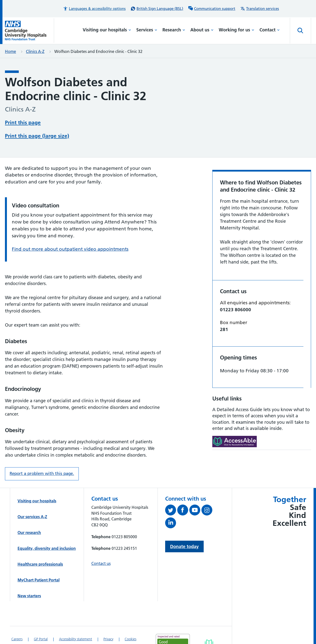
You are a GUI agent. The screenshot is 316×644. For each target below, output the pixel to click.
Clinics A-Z (35, 51)
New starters (29, 596)
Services (147, 30)
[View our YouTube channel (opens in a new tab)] (195, 511)
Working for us (237, 30)
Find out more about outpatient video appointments (70, 249)
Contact (270, 30)
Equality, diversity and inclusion (47, 548)
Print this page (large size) (37, 136)
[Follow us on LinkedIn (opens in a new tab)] (171, 524)
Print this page (23, 122)
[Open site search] (300, 31)
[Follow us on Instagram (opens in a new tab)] (207, 511)
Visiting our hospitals (107, 30)
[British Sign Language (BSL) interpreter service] (157, 9)
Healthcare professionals (40, 564)
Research (174, 30)
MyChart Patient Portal (39, 580)
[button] (94, 9)
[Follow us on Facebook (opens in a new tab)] (183, 511)
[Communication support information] (212, 9)
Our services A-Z (32, 517)
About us (202, 30)
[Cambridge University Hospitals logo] (30, 31)
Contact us (101, 563)
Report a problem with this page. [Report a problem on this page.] (42, 473)
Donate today (184, 546)
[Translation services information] (260, 9)
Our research (29, 533)
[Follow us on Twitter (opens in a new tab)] (171, 511)
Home (10, 51)
